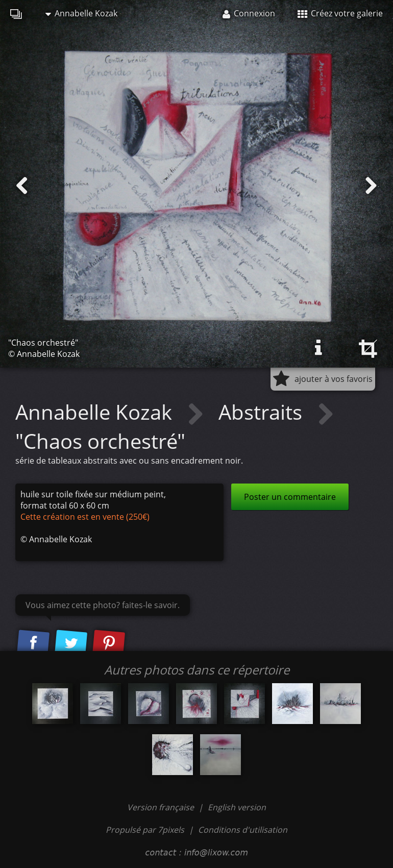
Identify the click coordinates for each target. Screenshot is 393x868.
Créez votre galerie (340, 13)
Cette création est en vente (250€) (85, 517)
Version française (162, 807)
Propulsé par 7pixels (145, 830)
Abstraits (263, 412)
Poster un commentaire (290, 497)
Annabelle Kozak (81, 13)
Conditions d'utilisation (243, 830)
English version (237, 807)
